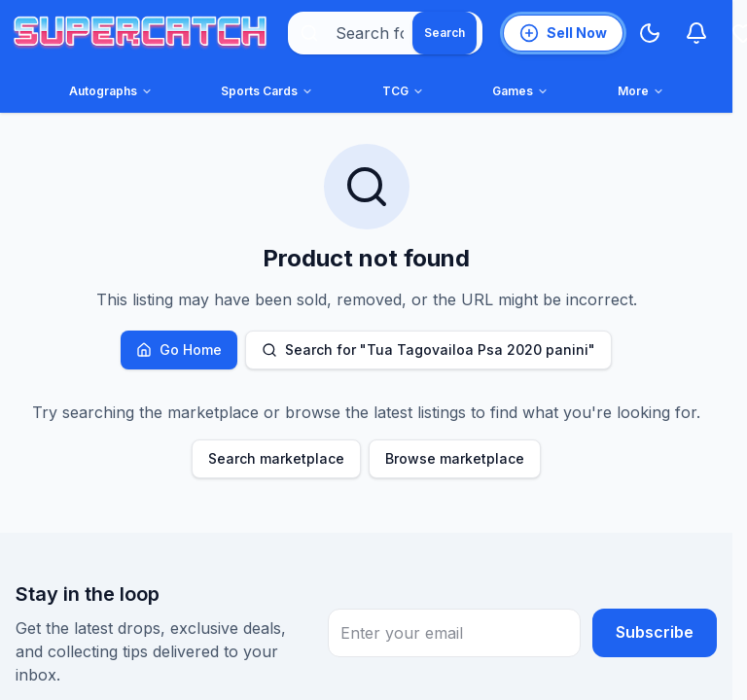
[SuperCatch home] (140, 34)
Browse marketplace (455, 458)
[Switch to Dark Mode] (650, 33)
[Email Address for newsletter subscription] (454, 633)
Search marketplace (276, 458)
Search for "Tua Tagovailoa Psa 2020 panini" (428, 350)
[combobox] (385, 33)
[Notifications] (696, 33)
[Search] (445, 33)
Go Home (179, 350)
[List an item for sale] (563, 33)
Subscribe (655, 633)
